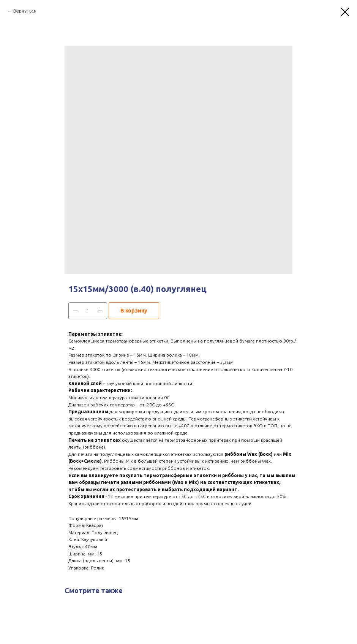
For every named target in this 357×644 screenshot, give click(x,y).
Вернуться (25, 11)
